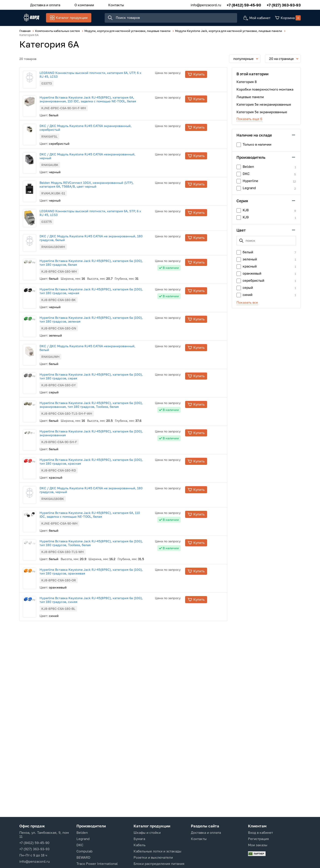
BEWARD (83, 857)
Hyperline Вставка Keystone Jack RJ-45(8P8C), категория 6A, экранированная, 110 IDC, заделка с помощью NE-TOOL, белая (104, 113)
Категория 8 (247, 84)
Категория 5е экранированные (262, 114)
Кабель (140, 845)
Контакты (105, 4)
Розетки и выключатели (153, 857)
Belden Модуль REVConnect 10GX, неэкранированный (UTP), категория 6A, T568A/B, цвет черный (103, 216)
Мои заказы (258, 845)
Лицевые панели (250, 99)
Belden (82, 832)
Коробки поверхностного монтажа (265, 91)
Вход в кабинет (260, 832)
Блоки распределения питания (159, 864)
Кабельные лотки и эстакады (157, 851)
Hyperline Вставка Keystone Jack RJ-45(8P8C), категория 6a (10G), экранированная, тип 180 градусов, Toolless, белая (108, 477)
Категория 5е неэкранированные (264, 107)
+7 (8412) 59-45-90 (244, 4)
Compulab (84, 851)
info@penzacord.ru (206, 4)
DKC (80, 845)
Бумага (139, 839)
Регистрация (258, 839)
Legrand (83, 839)
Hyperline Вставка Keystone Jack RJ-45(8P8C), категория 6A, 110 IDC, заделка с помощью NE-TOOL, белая (106, 598)
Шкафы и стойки (147, 832)
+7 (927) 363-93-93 (284, 4)
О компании (78, 4)
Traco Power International (97, 864)
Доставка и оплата (43, 4)
